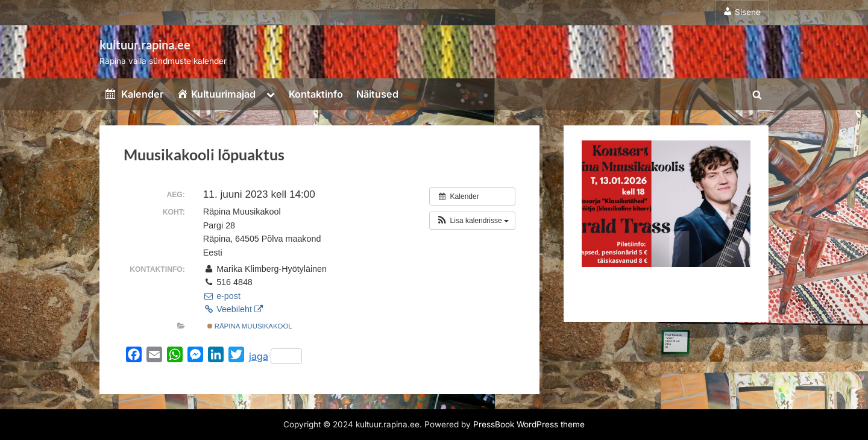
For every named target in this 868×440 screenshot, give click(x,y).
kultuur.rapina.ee (145, 45)
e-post (222, 296)
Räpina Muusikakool (250, 326)
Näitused (377, 94)
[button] (472, 221)
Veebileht (233, 309)
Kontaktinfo (316, 94)
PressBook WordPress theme (529, 424)
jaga (275, 356)
